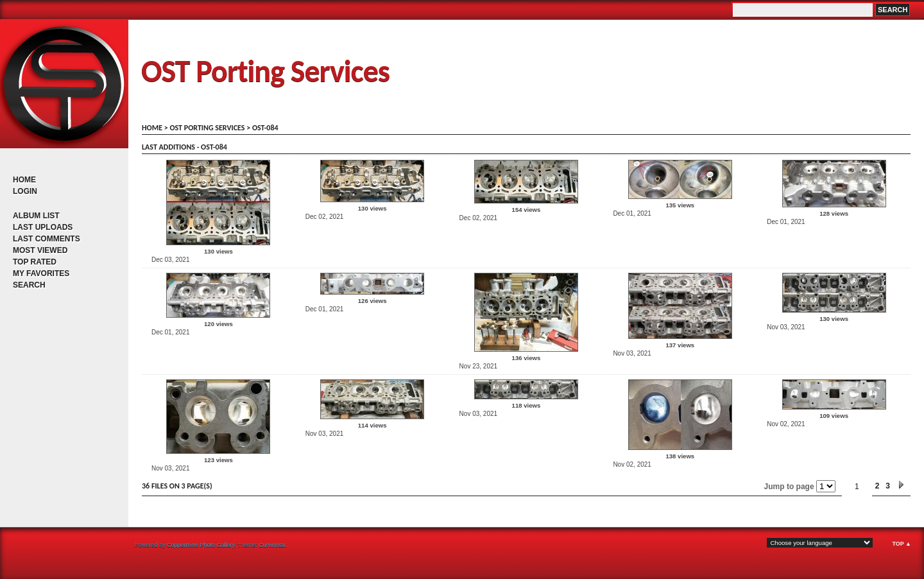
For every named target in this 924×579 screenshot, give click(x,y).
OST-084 (265, 128)
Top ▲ (902, 544)
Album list (36, 216)
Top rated (35, 262)
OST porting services (207, 128)
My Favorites (41, 273)
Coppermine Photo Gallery (201, 545)
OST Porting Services (265, 71)
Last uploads (43, 227)
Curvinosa (272, 545)
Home (24, 180)
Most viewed (40, 250)
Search (29, 285)
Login (25, 191)
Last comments (47, 239)
